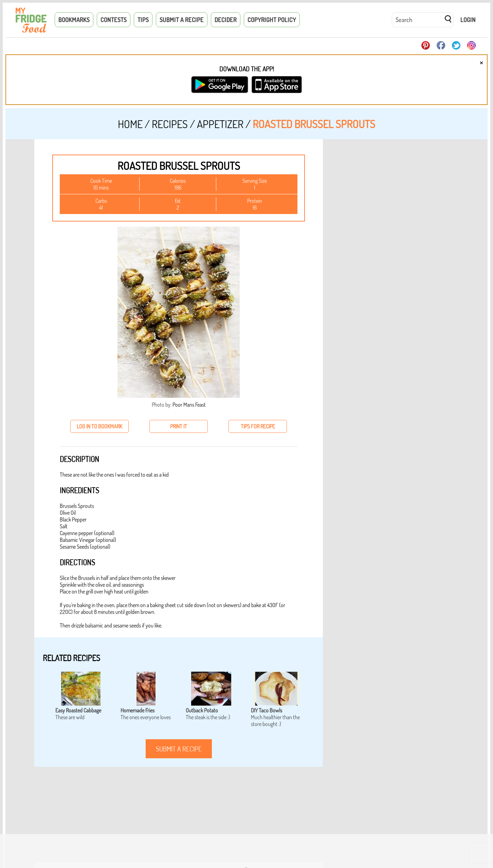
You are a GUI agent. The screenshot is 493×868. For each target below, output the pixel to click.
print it (179, 426)
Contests (114, 20)
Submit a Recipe (182, 20)
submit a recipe (179, 749)
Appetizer (220, 124)
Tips (143, 20)
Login (468, 20)
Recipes (170, 124)
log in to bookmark (99, 426)
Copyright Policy (272, 20)
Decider (226, 20)
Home (130, 124)
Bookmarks (74, 20)
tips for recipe (258, 426)
